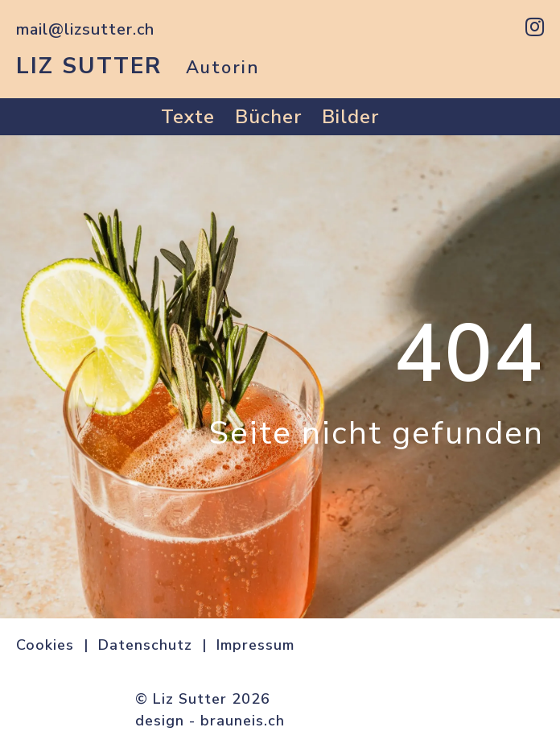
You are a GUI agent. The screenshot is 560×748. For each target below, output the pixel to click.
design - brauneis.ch (210, 721)
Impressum (255, 645)
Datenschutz (145, 645)
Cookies (45, 645)
